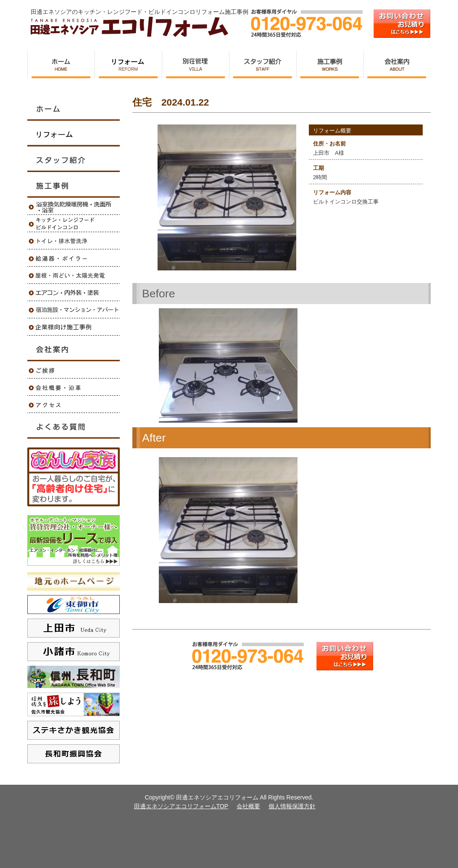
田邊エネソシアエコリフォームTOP (181, 806)
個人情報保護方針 (292, 806)
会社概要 (248, 806)
